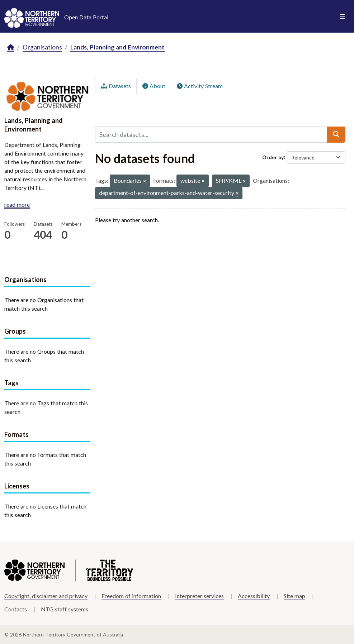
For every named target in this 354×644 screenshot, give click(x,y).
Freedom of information (131, 596)
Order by (273, 157)
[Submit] (336, 134)
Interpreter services (199, 596)
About (154, 86)
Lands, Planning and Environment (117, 47)
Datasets (116, 86)
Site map (294, 596)
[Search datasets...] (211, 134)
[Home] (11, 47)
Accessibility (254, 596)
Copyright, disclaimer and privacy (46, 596)
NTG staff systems (65, 609)
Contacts (16, 609)
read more (17, 204)
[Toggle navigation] (342, 16)
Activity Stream (200, 86)
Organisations (42, 47)
